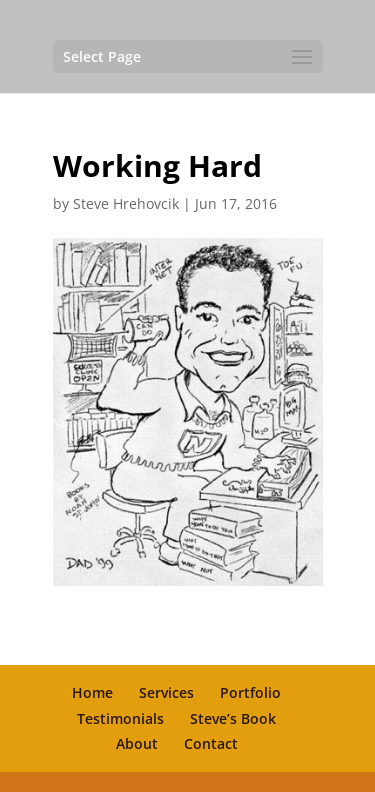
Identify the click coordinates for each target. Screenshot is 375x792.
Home (92, 692)
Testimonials (120, 718)
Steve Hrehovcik (126, 203)
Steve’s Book (233, 718)
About (137, 743)
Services (166, 692)
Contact (211, 743)
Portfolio (250, 692)
